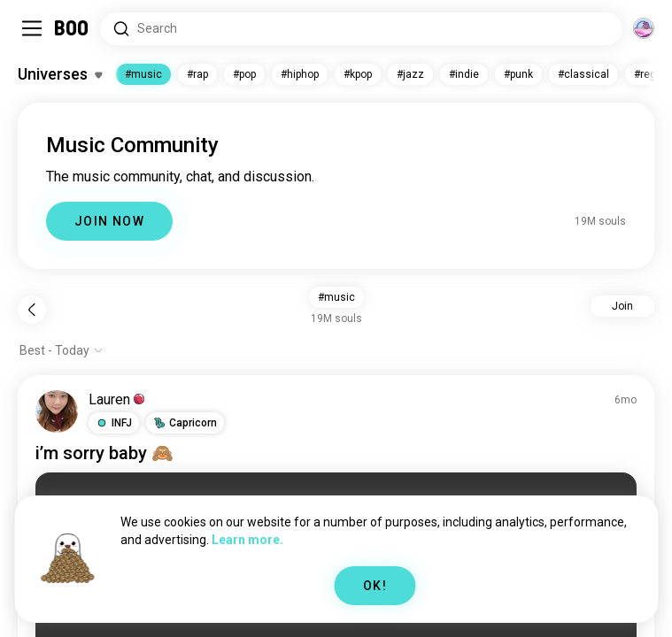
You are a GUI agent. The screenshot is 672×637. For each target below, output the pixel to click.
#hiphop (300, 74)
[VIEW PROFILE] (57, 411)
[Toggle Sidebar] (32, 28)
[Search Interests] (361, 29)
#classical (583, 74)
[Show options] (62, 350)
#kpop (358, 74)
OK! (375, 586)
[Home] (72, 28)
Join (622, 306)
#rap (197, 74)
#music (143, 74)
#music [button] (336, 297)
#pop (244, 74)
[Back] (32, 310)
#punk (518, 74)
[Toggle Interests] (60, 74)
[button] (114, 423)
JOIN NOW (109, 221)
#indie (464, 74)
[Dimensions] (644, 28)
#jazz (410, 74)
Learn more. (247, 540)
